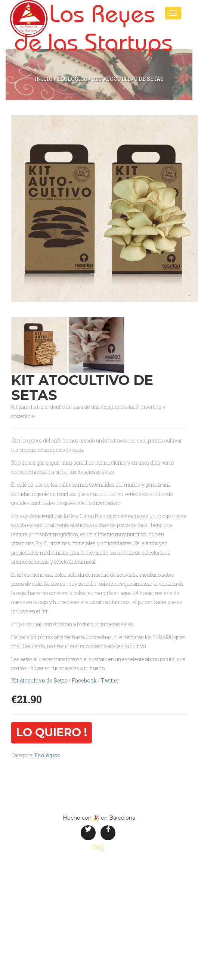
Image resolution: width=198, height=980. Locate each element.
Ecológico (72, 79)
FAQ (98, 848)
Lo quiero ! (52, 732)
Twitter (110, 680)
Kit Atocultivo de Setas (39, 680)
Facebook (84, 680)
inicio (44, 79)
